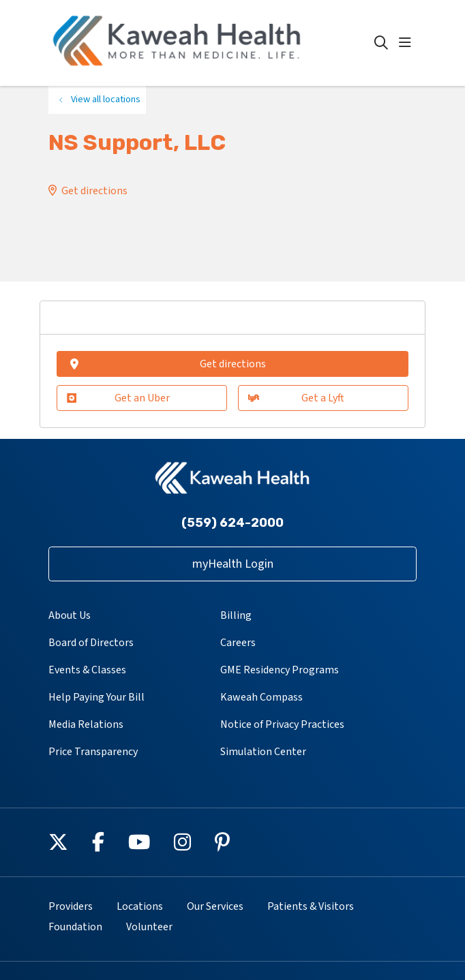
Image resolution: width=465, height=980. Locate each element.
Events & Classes (87, 670)
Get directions (94, 191)
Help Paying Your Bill (96, 697)
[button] (408, 43)
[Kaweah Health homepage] (211, 43)
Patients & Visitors (311, 906)
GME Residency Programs (280, 670)
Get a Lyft (297, 398)
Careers (238, 643)
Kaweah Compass (261, 697)
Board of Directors (91, 643)
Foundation (75, 927)
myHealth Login (233, 564)
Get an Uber (118, 398)
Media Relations (86, 724)
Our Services (215, 906)
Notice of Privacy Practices (282, 724)
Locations (140, 906)
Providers (71, 906)
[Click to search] (381, 43)
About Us (70, 615)
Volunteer (149, 927)
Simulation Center (263, 752)
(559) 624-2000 (232, 523)
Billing (236, 615)
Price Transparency (93, 752)
